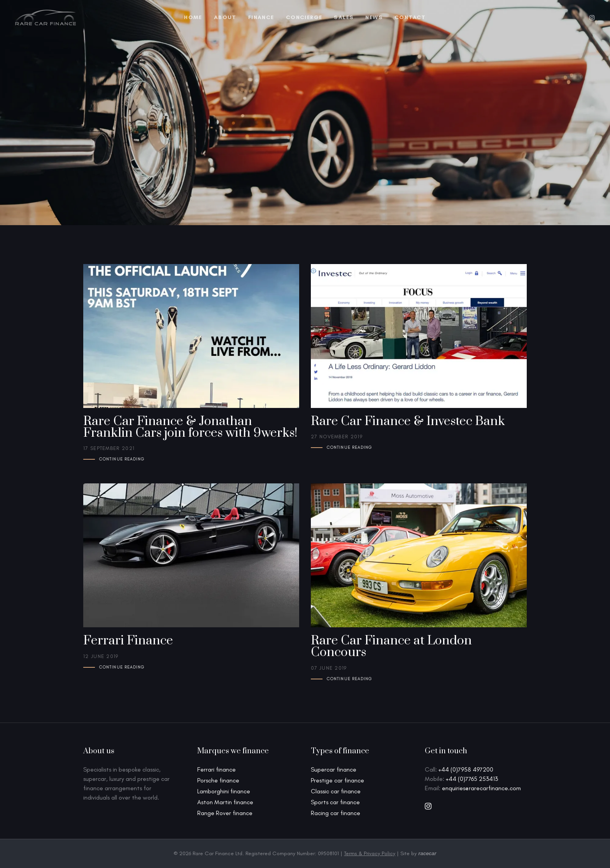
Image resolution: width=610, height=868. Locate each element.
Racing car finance (336, 813)
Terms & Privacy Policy (370, 853)
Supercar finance (334, 769)
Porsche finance (218, 780)
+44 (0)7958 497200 (466, 769)
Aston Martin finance (225, 802)
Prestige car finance (337, 780)
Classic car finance (336, 791)
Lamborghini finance (224, 791)
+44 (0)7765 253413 (472, 779)
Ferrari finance (216, 769)
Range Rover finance (225, 813)
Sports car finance (335, 802)
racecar (427, 853)
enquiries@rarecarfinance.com (481, 788)
